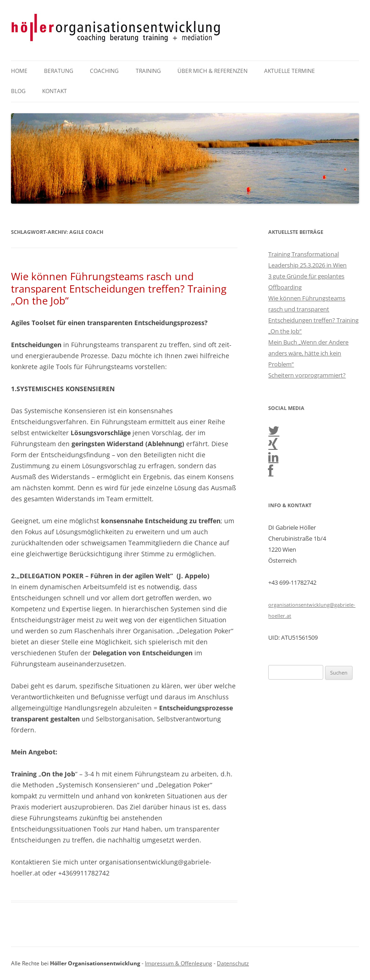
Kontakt (55, 91)
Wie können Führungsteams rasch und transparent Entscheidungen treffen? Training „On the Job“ (119, 288)
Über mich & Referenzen (213, 71)
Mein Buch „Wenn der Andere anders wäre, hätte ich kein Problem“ (308, 353)
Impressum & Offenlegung (179, 963)
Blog (18, 91)
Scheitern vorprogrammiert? (307, 375)
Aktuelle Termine (290, 71)
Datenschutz (233, 963)
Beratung (59, 71)
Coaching (104, 71)
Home (19, 71)
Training (148, 71)
